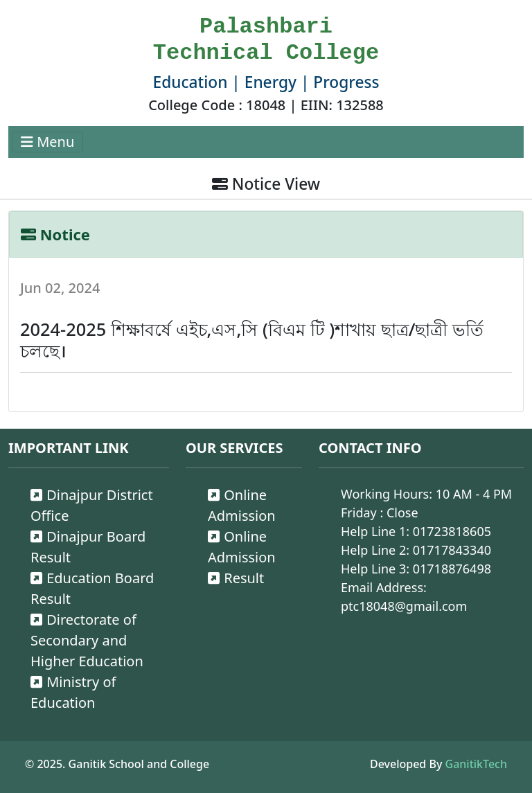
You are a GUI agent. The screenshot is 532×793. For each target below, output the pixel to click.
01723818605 (452, 531)
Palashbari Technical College (266, 40)
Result (236, 578)
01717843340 (452, 550)
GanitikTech (476, 764)
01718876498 (452, 569)
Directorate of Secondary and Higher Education (87, 640)
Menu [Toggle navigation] (47, 142)
